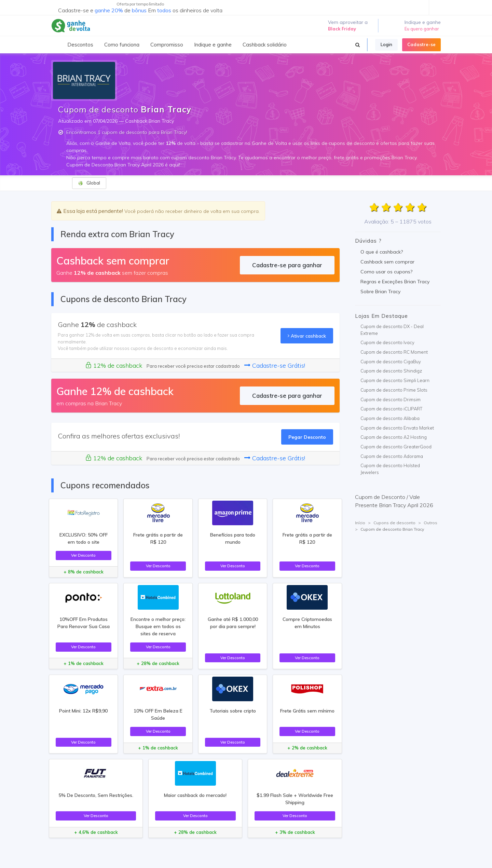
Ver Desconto (83, 555)
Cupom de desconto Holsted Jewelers (390, 469)
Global (89, 183)
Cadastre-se (421, 44)
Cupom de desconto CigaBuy (391, 362)
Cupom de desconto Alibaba (390, 418)
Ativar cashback (307, 336)
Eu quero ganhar (422, 29)
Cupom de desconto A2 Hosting (394, 437)
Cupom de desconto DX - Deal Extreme (392, 330)
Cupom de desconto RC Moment (394, 352)
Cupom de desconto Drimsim (391, 399)
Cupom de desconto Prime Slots (394, 390)
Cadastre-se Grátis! (275, 365)
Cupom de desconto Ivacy (387, 342)
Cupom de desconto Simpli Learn (395, 380)
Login (386, 44)
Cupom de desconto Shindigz (391, 371)
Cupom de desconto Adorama (392, 456)
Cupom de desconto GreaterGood (396, 447)
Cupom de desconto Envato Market (397, 428)
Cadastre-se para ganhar (287, 265)
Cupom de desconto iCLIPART (391, 409)
